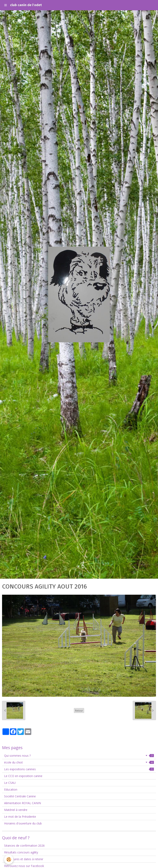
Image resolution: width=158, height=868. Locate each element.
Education (11, 789)
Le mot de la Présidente (20, 817)
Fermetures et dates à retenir (24, 859)
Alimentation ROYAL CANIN (23, 803)
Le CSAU (10, 783)
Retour (79, 710)
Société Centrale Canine (20, 796)
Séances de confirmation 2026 (24, 846)
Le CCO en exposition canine (23, 776)
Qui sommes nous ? (79, 756)
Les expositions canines (79, 769)
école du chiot (79, 762)
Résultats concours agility (21, 852)
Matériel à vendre (16, 810)
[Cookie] (9, 859)
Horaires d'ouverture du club (23, 823)
